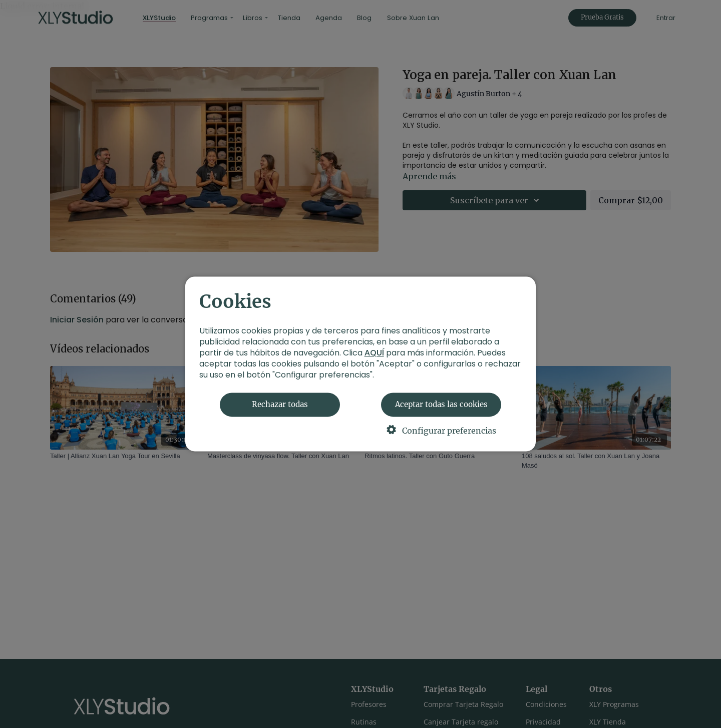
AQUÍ (374, 353)
